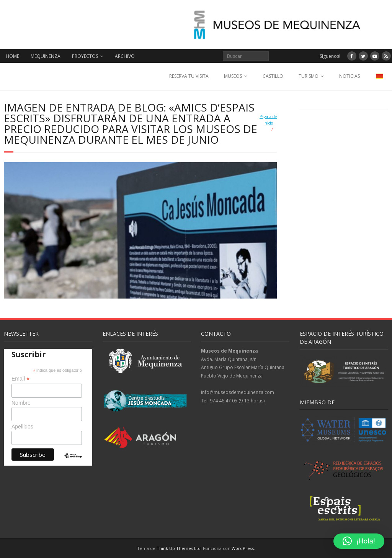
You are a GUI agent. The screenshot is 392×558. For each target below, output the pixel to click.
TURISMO (309, 76)
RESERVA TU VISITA (189, 76)
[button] (359, 541)
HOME (12, 56)
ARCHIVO (125, 56)
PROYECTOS (85, 56)
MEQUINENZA (46, 56)
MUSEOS (233, 76)
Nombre (21, 403)
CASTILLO (273, 76)
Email (20, 379)
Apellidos (22, 427)
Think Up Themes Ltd (179, 548)
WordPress (243, 548)
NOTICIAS (350, 76)
